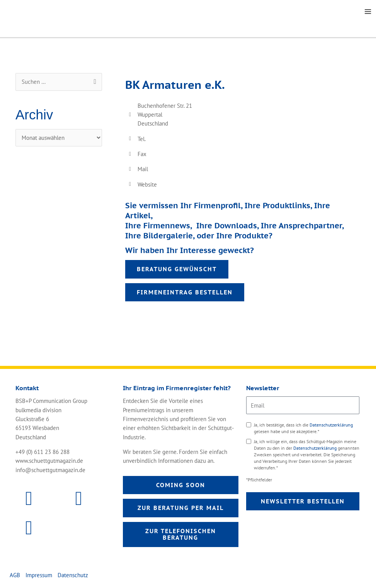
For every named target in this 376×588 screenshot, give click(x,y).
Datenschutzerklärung (331, 425)
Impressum (39, 575)
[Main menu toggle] (368, 12)
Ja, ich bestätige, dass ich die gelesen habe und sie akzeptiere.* (303, 428)
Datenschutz (73, 575)
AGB (15, 575)
